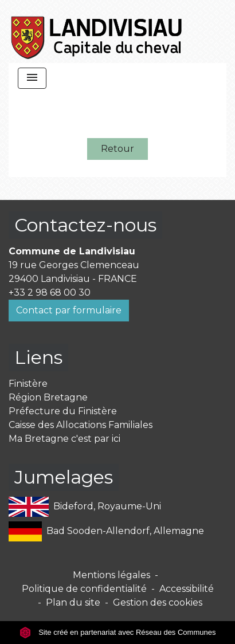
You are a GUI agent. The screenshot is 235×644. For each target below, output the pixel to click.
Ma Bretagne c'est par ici (64, 439)
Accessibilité (187, 589)
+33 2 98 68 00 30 (50, 292)
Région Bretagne (48, 397)
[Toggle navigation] (32, 78)
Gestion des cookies (158, 602)
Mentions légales (111, 575)
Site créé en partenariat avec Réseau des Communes (118, 632)
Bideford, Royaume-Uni (85, 507)
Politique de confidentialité (84, 589)
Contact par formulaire (69, 310)
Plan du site (73, 602)
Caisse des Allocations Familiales (81, 425)
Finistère (28, 384)
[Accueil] (97, 32)
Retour (117, 149)
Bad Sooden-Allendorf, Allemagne (106, 531)
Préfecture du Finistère (63, 411)
